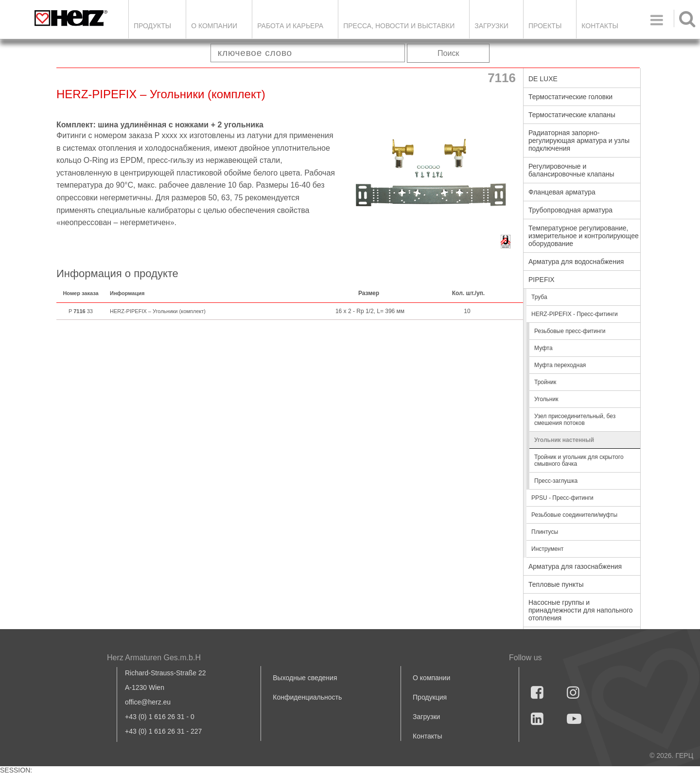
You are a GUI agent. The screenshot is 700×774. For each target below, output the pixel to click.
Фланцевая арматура (562, 192)
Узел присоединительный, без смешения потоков (575, 420)
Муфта (543, 348)
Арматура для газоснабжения (575, 566)
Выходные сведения (305, 678)
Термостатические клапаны (572, 115)
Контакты (600, 26)
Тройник (545, 382)
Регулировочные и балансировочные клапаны (571, 170)
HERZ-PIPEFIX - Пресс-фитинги (575, 314)
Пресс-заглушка (556, 481)
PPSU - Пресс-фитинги (562, 498)
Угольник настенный (564, 440)
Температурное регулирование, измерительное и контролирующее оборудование (584, 236)
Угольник (546, 399)
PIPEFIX (542, 280)
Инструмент (547, 549)
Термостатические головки (570, 97)
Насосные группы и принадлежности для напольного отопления (581, 610)
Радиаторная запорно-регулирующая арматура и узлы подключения (579, 141)
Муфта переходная (560, 365)
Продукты (152, 26)
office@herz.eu (148, 702)
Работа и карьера (290, 26)
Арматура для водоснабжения (576, 262)
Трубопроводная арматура (570, 210)
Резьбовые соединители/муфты (574, 515)
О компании (214, 26)
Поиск (448, 53)
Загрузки (426, 717)
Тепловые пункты (556, 584)
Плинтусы (545, 532)
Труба (539, 297)
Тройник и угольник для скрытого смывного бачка (579, 460)
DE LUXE (543, 79)
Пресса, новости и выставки (399, 26)
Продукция (430, 697)
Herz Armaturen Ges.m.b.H (154, 658)
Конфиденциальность (307, 697)
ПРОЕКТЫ (545, 26)
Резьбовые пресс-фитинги (570, 331)
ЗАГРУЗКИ (491, 26)
